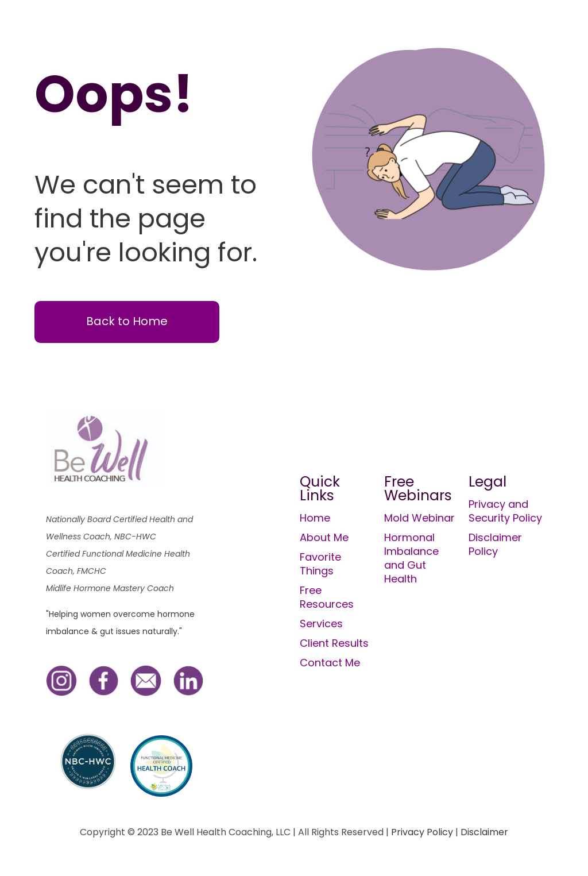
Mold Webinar (419, 518)
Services (321, 624)
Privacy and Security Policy (505, 511)
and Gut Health (405, 572)
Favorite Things (320, 564)
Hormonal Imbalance (411, 544)
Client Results (334, 643)
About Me (324, 537)
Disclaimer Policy (495, 544)
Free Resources (327, 597)
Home (315, 518)
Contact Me (330, 663)
